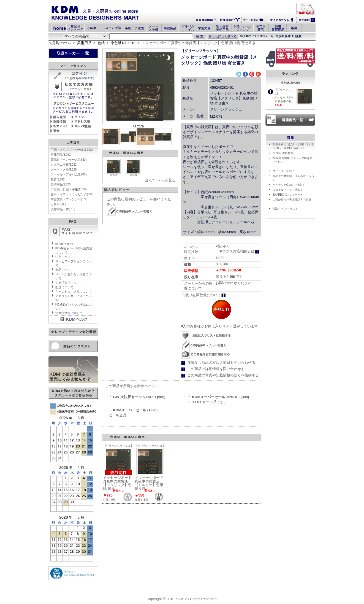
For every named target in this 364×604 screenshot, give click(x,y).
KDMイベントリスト (285, 209)
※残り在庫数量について (204, 295)
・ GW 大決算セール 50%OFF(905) (137, 397)
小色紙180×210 (123, 43)
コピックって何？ (284, 171)
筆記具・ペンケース (69, 160)
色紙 (101, 43)
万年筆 (58, 204)
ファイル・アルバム (69, 174)
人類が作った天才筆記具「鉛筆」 (293, 200)
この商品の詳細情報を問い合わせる (216, 369)
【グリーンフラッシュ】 (201, 51)
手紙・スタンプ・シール (72, 150)
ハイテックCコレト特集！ (289, 185)
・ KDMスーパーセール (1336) (133, 410)
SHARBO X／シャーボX (287, 195)
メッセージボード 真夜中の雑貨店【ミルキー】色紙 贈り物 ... (149, 483)
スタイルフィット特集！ (288, 190)
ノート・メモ (64, 169)
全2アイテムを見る (160, 180)
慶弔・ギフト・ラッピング (72, 194)
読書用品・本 (63, 209)
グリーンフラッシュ (226, 109)
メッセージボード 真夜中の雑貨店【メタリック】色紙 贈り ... (117, 483)
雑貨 (58, 179)
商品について (64, 270)
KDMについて (65, 244)
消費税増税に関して (69, 313)
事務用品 (61, 155)
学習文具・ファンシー (69, 199)
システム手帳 (64, 165)
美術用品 (84, 43)
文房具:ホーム (60, 43)
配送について (64, 287)
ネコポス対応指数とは (239, 251)
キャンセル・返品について (74, 292)
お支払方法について (69, 283)
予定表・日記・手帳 (69, 189)
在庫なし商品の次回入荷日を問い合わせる (221, 362)
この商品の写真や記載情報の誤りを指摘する (223, 375)
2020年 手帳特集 (283, 153)
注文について (64, 257)
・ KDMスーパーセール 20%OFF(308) (218, 397)
